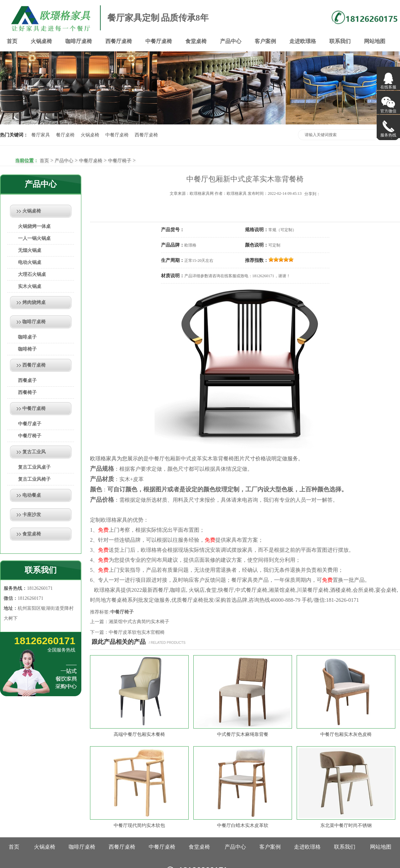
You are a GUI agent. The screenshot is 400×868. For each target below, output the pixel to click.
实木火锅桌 (30, 286)
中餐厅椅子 (120, 161)
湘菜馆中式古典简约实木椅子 (139, 622)
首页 (12, 41)
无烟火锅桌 (30, 250)
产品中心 (231, 41)
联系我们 (340, 41)
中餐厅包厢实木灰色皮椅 (346, 734)
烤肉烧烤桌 (34, 302)
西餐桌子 (27, 380)
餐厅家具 (41, 135)
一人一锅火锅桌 (34, 238)
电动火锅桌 (30, 262)
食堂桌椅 (196, 41)
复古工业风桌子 (34, 467)
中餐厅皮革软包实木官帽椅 (137, 632)
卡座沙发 (32, 515)
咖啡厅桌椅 (79, 41)
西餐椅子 (27, 392)
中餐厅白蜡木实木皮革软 (243, 825)
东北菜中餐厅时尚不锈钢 (346, 825)
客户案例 (265, 41)
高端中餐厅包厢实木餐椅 (139, 734)
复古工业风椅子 (34, 479)
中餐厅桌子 (30, 424)
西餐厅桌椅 (119, 41)
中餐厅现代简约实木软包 (139, 825)
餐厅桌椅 (65, 135)
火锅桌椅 (41, 41)
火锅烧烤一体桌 (34, 226)
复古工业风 (34, 452)
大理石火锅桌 (32, 274)
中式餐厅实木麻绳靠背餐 (243, 734)
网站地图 (375, 41)
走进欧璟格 (303, 41)
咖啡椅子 (27, 349)
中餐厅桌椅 (159, 41)
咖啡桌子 (27, 337)
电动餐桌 (32, 495)
